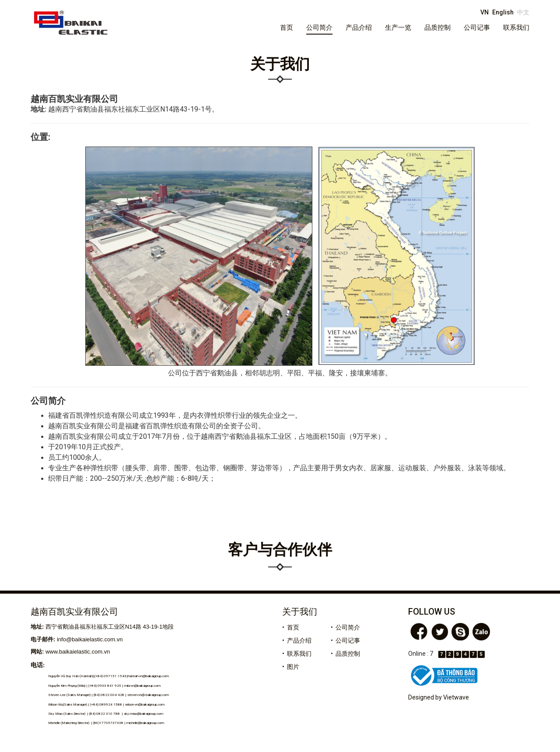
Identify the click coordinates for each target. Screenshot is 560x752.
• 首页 (291, 627)
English (503, 12)
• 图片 (291, 667)
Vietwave (456, 697)
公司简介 (319, 28)
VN (485, 12)
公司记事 (477, 28)
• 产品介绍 (297, 640)
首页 (287, 28)
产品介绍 (359, 28)
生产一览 (398, 28)
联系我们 (516, 28)
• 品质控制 (345, 654)
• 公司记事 (345, 640)
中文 (523, 12)
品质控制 (437, 28)
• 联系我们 (297, 654)
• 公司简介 (345, 627)
